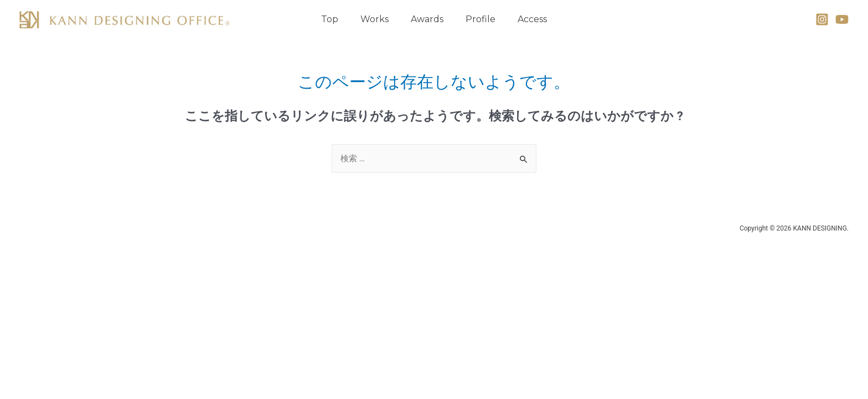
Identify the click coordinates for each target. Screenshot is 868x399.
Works (374, 19)
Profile (480, 19)
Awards (427, 19)
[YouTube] (842, 19)
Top (330, 19)
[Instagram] (822, 19)
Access (532, 19)
